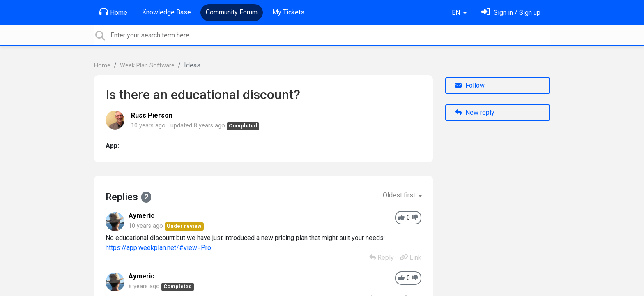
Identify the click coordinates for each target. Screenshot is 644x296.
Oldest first (400, 195)
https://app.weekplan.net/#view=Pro (158, 248)
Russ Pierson (152, 115)
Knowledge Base (167, 12)
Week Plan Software (147, 66)
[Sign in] (511, 13)
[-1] (415, 218)
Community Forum (232, 12)
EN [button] (457, 13)
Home (113, 12)
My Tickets (288, 12)
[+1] (401, 218)
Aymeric (141, 216)
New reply (475, 112)
